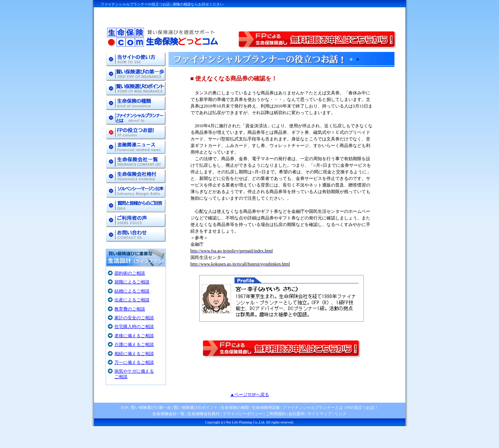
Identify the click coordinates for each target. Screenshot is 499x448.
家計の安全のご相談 (134, 318)
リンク (341, 414)
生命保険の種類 (235, 407)
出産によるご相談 (132, 300)
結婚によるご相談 (132, 291)
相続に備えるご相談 (134, 354)
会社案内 (296, 414)
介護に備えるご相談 (134, 345)
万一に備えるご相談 (134, 362)
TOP (124, 407)
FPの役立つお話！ (362, 407)
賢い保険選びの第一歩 (151, 407)
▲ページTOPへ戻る (249, 395)
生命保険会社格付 (204, 414)
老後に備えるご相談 (134, 336)
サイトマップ (320, 414)
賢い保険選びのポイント (196, 407)
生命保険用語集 (266, 407)
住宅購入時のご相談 (134, 327)
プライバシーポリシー (243, 414)
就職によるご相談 (132, 282)
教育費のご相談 (130, 309)
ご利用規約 (276, 414)
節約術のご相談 (130, 273)
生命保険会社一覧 (169, 414)
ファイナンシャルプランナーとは (313, 407)
